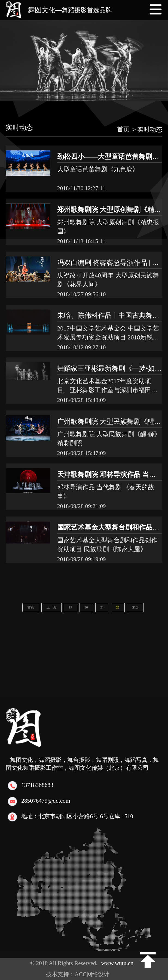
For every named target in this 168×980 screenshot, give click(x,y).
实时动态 (19, 127)
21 (102, 607)
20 (86, 607)
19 (71, 607)
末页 (135, 607)
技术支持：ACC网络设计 (81, 974)
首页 (31, 607)
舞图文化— (70, 10)
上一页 (51, 607)
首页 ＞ (127, 129)
